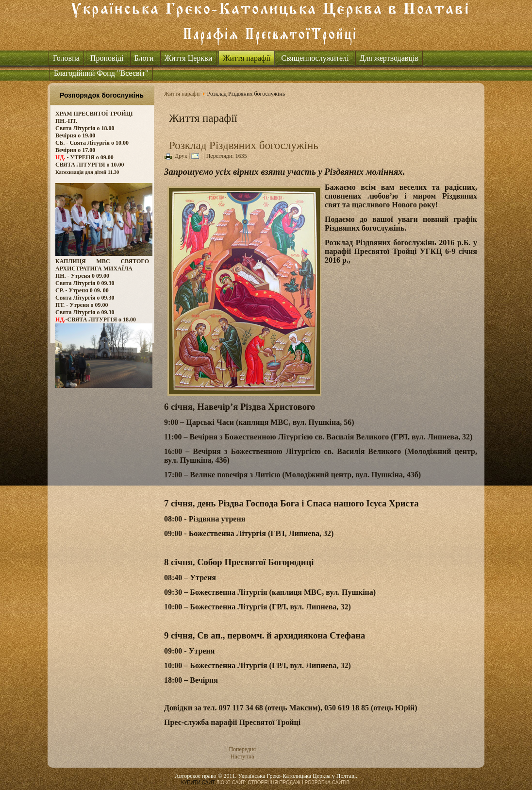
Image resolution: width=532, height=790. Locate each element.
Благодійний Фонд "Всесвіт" (101, 73)
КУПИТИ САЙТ (198, 782)
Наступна (242, 756)
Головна (66, 58)
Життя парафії (247, 58)
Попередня (242, 749)
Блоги (144, 58)
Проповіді (107, 58)
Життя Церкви (189, 58)
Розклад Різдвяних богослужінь (244, 145)
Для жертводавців (389, 58)
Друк (176, 156)
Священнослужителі (315, 58)
